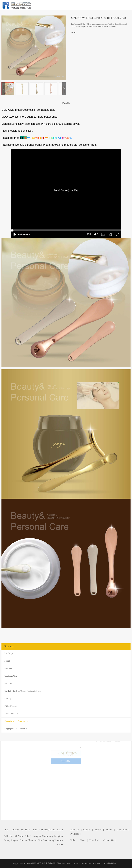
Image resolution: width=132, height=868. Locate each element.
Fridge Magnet (11, 706)
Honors (109, 830)
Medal (7, 661)
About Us (75, 830)
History (98, 830)
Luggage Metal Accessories (16, 729)
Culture (87, 830)
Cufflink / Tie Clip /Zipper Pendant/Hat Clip (23, 691)
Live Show (122, 830)
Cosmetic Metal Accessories (16, 721)
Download (94, 840)
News (83, 840)
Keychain (8, 668)
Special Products (11, 714)
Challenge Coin (11, 676)
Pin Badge (9, 653)
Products (75, 834)
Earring (8, 699)
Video (73, 840)
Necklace (8, 683)
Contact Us (108, 840)
